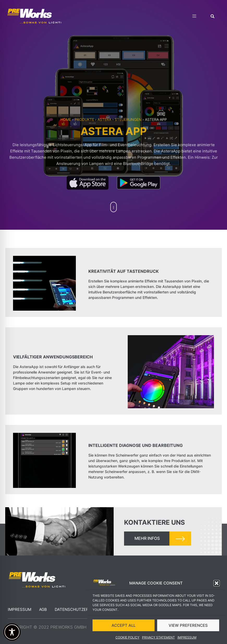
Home (66, 119)
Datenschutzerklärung (81, 609)
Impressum (187, 638)
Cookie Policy (127, 638)
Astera (104, 119)
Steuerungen (128, 119)
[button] (217, 583)
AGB (43, 609)
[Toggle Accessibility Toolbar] (12, 632)
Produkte (84, 119)
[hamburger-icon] (194, 17)
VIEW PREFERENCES (188, 625)
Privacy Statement (158, 638)
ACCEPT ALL (124, 625)
